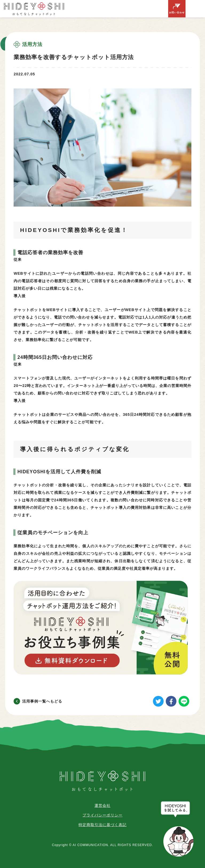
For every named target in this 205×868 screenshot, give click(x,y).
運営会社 (102, 805)
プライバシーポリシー (102, 815)
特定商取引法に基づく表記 (102, 825)
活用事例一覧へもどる (42, 701)
